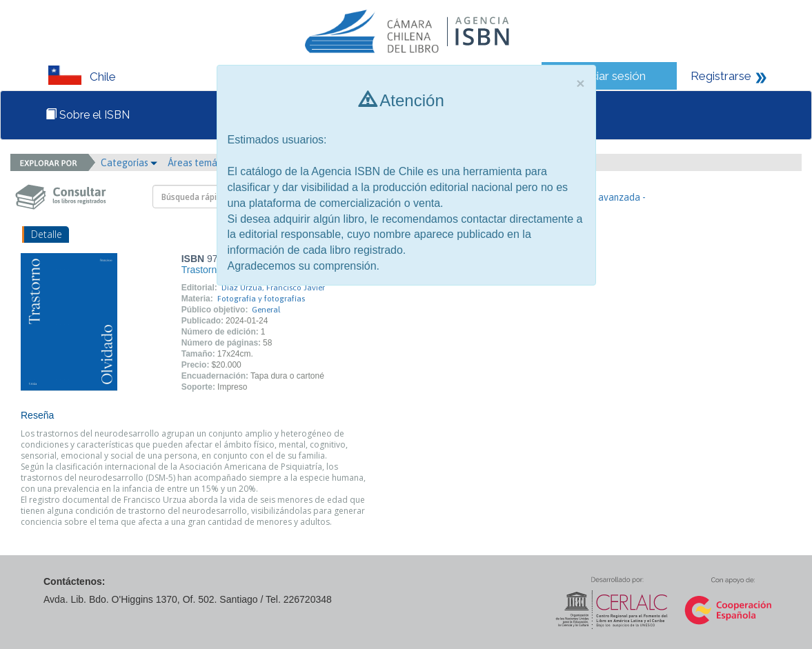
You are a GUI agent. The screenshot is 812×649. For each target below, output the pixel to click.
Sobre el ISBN (88, 115)
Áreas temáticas (206, 163)
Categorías (129, 163)
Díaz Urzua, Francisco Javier (273, 288)
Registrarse (721, 76)
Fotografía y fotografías (261, 299)
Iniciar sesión (612, 76)
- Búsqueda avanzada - (597, 197)
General (266, 310)
